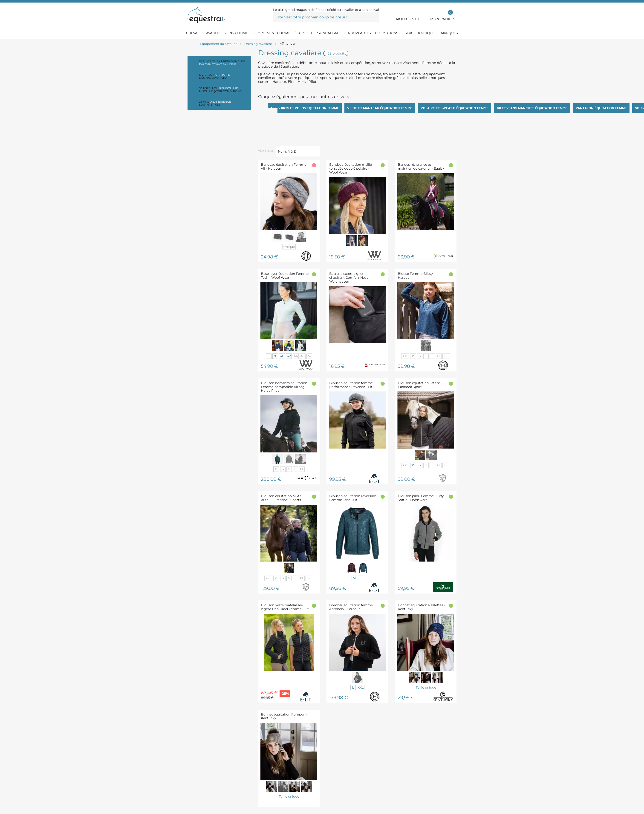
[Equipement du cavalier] (218, 44)
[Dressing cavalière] (258, 44)
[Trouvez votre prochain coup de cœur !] (326, 17)
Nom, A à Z (287, 151)
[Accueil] (190, 44)
